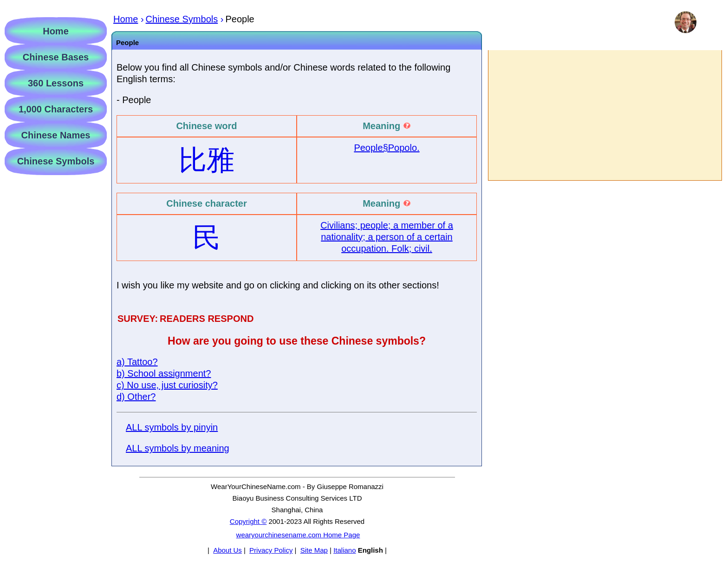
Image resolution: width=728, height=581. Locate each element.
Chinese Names (56, 135)
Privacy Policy (271, 550)
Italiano (344, 550)
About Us (227, 550)
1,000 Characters (56, 109)
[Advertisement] (604, 115)
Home (56, 31)
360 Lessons (56, 83)
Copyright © (248, 521)
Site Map (314, 550)
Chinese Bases (56, 57)
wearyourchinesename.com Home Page (298, 535)
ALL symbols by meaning (178, 448)
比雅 (207, 160)
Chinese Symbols (56, 161)
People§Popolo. (387, 148)
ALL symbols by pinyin (172, 427)
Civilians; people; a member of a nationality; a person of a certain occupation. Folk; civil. (387, 237)
